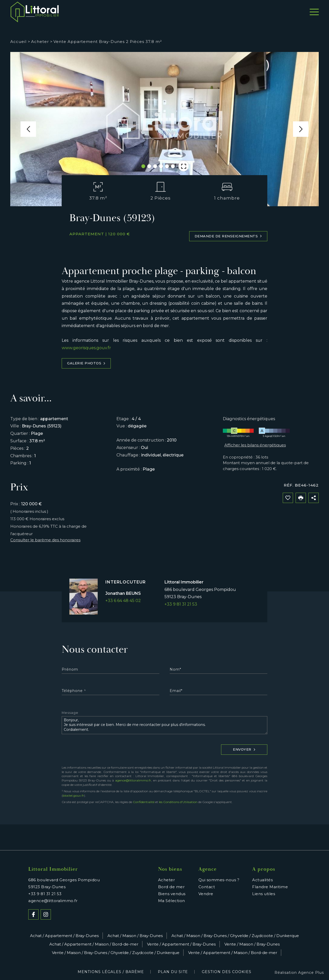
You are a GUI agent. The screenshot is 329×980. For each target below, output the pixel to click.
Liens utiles (264, 894)
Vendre (117, 12)
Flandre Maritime (270, 887)
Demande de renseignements (228, 236)
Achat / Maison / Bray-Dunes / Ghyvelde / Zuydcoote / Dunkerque (235, 936)
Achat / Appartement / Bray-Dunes (64, 936)
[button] (28, 129)
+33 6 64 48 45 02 (123, 601)
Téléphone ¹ (74, 691)
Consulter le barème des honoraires (45, 540)
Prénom (70, 669)
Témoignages (256, 12)
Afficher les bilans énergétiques (255, 445)
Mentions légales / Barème (111, 972)
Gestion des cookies (227, 972)
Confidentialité (144, 802)
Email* (176, 691)
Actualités (262, 880)
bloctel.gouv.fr (73, 795)
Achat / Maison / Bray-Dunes (135, 936)
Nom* (175, 669)
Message (70, 713)
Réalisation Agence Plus (299, 973)
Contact (294, 12)
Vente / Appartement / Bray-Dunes (181, 944)
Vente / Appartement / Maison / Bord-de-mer (233, 953)
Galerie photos (86, 363)
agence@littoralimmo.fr (133, 780)
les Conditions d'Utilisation (178, 802)
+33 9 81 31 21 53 (181, 604)
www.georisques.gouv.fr (86, 348)
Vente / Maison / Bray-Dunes (252, 944)
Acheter (87, 12)
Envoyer (244, 749)
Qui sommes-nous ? (203, 12)
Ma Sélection (172, 901)
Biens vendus (172, 894)
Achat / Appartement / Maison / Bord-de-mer (94, 944)
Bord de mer (152, 12)
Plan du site (173, 972)
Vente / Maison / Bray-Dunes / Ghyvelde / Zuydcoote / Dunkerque (116, 953)
